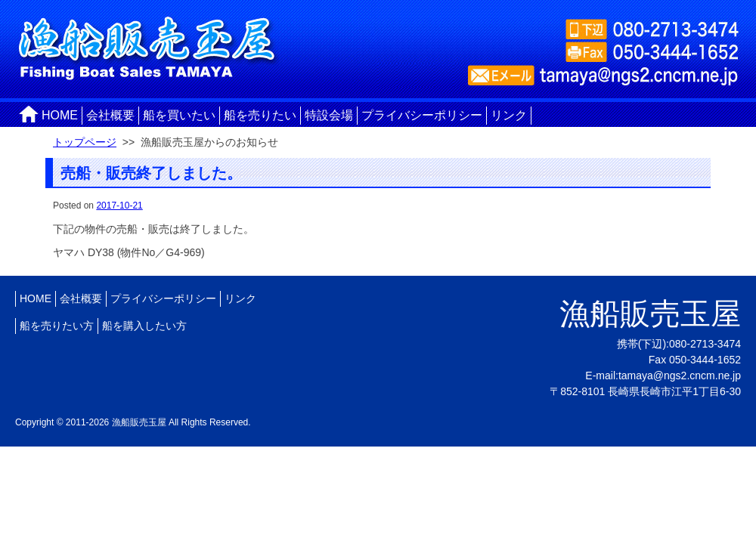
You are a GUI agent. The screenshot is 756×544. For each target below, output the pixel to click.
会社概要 (110, 115)
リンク (509, 115)
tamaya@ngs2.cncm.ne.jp (680, 376)
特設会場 (329, 115)
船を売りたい (260, 115)
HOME (60, 115)
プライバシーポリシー (422, 115)
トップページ (85, 142)
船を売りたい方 (57, 326)
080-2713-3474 (705, 344)
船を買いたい (179, 115)
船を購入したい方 (144, 326)
